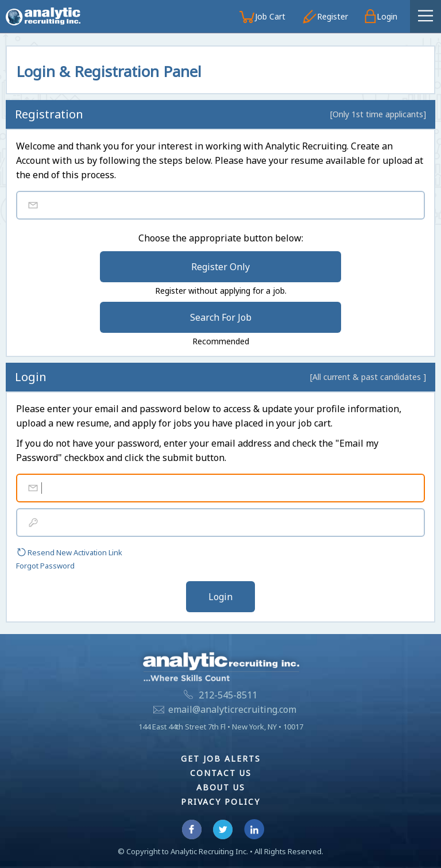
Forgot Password (45, 566)
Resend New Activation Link (69, 552)
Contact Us (221, 773)
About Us (221, 787)
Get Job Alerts (221, 758)
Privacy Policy (220, 802)
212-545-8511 (228, 695)
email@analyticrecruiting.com (232, 709)
